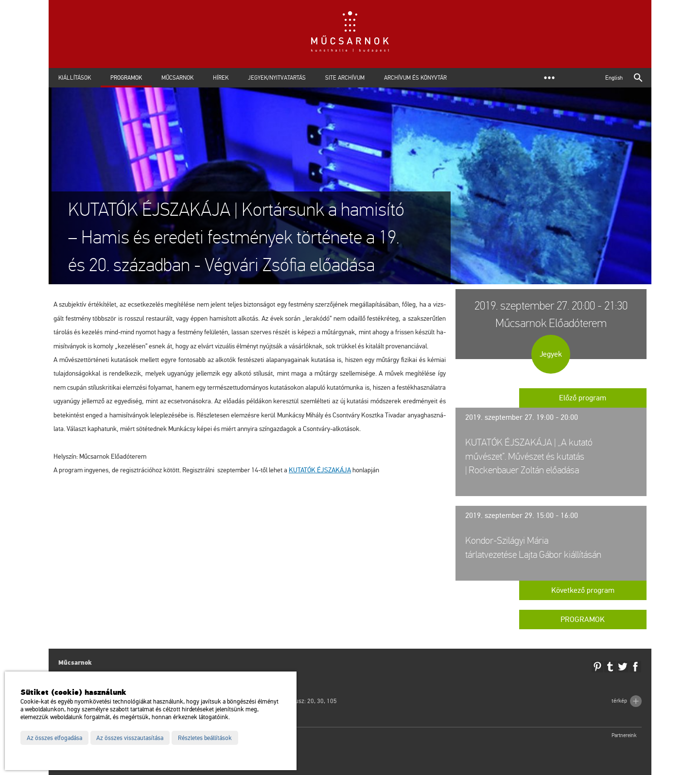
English (614, 78)
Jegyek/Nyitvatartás (277, 78)
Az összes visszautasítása (130, 738)
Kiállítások (75, 78)
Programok (126, 78)
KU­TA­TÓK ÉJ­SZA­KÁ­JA (320, 470)
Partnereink (624, 735)
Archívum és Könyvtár (415, 78)
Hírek (221, 78)
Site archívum (345, 78)
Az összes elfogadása (54, 738)
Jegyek (551, 354)
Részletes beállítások (205, 738)
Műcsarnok (177, 78)
